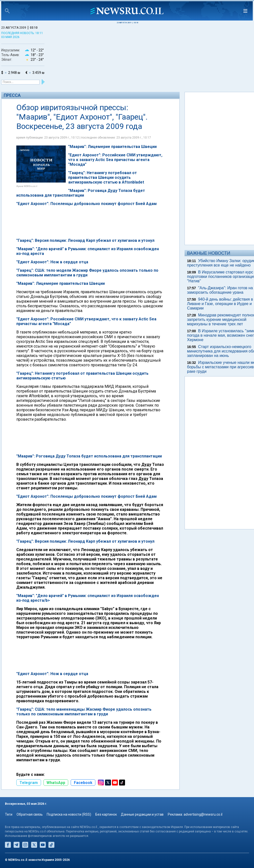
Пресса (12, 95)
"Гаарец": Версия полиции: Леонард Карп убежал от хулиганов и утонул (85, 541)
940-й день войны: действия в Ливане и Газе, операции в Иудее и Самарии (220, 304)
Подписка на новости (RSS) (69, 814)
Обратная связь (30, 814)
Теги (9, 814)
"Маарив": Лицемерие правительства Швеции (61, 283)
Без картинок (106, 814)
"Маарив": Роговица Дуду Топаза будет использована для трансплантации (89, 456)
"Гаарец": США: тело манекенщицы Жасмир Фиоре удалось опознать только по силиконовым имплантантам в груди (84, 712)
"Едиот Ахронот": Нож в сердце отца (52, 674)
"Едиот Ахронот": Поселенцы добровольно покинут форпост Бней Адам (86, 496)
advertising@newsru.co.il (203, 814)
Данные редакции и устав (142, 814)
